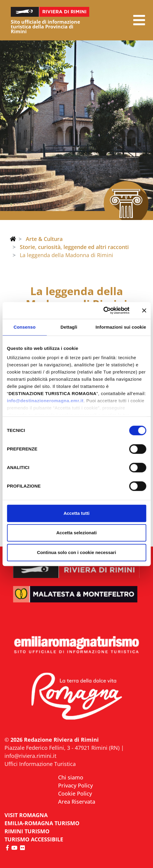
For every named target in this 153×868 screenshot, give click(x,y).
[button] (139, 20)
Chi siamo (71, 777)
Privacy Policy (75, 785)
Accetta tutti (76, 513)
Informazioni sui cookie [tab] (121, 327)
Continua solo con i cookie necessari (76, 552)
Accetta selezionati (76, 533)
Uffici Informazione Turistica (40, 764)
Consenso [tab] (24, 327)
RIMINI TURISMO (27, 831)
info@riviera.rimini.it (30, 756)
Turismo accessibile (34, 839)
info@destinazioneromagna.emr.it (45, 401)
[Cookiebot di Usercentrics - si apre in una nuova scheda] (103, 310)
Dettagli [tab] (69, 327)
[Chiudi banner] (144, 310)
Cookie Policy (75, 793)
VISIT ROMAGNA (26, 815)
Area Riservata (77, 802)
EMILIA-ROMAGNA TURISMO (42, 823)
